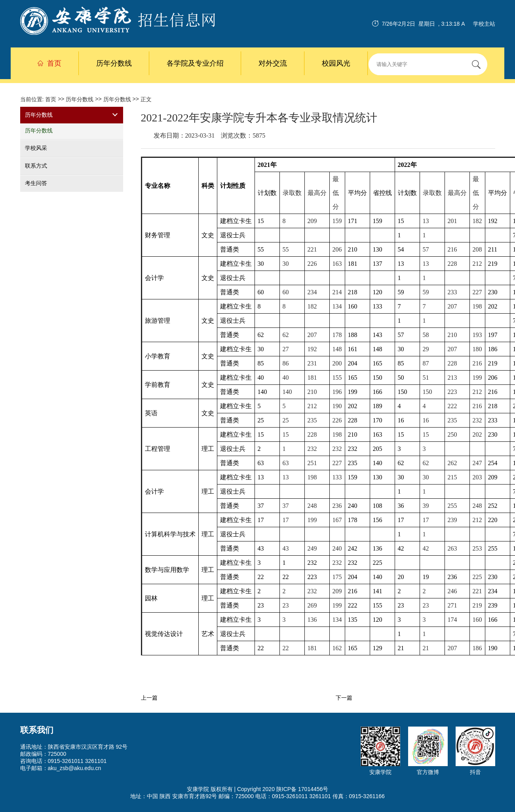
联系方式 (36, 166)
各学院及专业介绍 (195, 63)
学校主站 (484, 24)
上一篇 (149, 698)
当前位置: (33, 99)
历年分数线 (114, 63)
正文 (146, 99)
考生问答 (36, 183)
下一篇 (344, 698)
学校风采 (36, 148)
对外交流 (273, 63)
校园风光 (336, 63)
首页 (49, 63)
